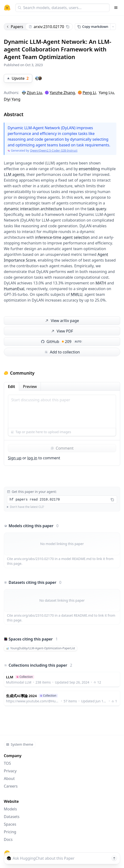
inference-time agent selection (62, 237)
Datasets (12, 817)
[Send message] (114, 858)
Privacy (10, 771)
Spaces (10, 824)
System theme (20, 744)
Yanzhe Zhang (62, 93)
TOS (7, 763)
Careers (11, 786)
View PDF (62, 331)
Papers (15, 27)
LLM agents (14, 174)
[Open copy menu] (113, 27)
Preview (30, 387)
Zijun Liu (34, 93)
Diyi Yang (12, 99)
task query (97, 209)
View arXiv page (62, 321)
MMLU (77, 294)
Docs (8, 839)
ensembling (89, 169)
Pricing (10, 832)
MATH (101, 283)
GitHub (62, 342)
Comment (62, 448)
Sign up (15, 458)
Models (10, 809)
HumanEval (14, 289)
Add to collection (62, 352)
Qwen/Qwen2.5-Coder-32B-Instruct (54, 151)
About (9, 779)
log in (32, 458)
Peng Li (89, 93)
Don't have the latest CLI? (27, 507)
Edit (11, 387)
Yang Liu (106, 93)
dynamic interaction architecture (33, 209)
